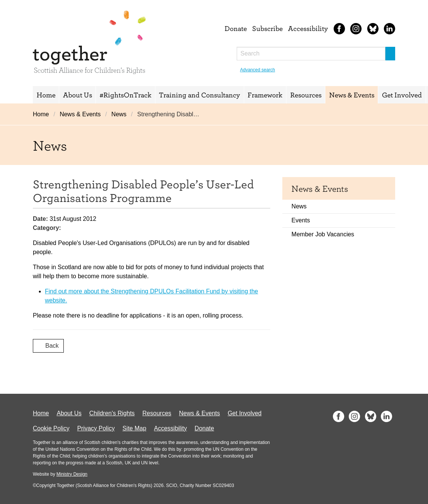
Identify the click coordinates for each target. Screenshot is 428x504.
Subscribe (267, 28)
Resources (306, 95)
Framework (265, 95)
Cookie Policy (51, 428)
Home (46, 95)
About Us (78, 95)
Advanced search (258, 70)
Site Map (134, 428)
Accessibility (308, 28)
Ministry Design (72, 474)
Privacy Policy (96, 428)
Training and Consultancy (199, 95)
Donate (236, 28)
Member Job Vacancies (323, 234)
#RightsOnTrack (125, 95)
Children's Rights (112, 413)
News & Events (352, 95)
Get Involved (402, 95)
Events (301, 220)
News (119, 114)
